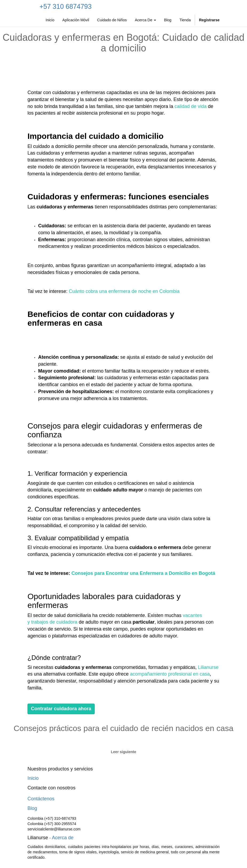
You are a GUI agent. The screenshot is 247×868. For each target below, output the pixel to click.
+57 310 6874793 (65, 6)
